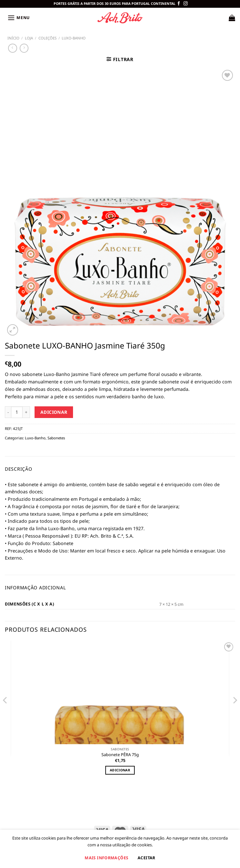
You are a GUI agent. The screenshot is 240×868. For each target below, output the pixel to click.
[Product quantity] (17, 412)
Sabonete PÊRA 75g (120, 755)
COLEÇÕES (47, 38)
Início (13, 38)
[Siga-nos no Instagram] (186, 4)
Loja (29, 38)
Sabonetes (56, 438)
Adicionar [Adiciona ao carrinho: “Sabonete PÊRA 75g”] (120, 770)
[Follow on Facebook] (179, 4)
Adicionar (54, 412)
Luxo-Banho (74, 38)
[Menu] (18, 18)
